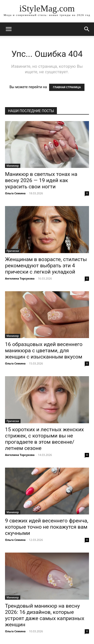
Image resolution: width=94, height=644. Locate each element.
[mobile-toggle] (9, 29)
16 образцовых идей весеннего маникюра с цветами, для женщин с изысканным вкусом (44, 351)
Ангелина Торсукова (20, 278)
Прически (13, 251)
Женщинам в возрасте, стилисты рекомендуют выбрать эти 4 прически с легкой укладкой (46, 266)
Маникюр (13, 166)
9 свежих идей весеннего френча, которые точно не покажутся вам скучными (47, 527)
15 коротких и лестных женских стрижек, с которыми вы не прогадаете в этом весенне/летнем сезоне (44, 439)
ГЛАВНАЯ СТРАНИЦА (67, 87)
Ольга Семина (15, 193)
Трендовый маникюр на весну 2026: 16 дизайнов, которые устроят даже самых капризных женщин (45, 615)
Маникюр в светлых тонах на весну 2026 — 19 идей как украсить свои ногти (41, 180)
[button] (87, 29)
